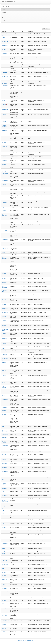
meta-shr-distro (5, 282)
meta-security (5, 579)
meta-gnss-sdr (5, 399)
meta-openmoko (5, 153)
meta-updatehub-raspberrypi (4, 209)
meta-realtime (5, 561)
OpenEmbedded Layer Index (9, 2)
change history (21, 641)
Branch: (5, 6)
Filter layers (46, 29)
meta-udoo (4, 196)
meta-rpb (4, 279)
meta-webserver (5, 621)
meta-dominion (5, 312)
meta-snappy (4, 589)
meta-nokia (4, 142)
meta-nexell (4, 137)
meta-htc (3, 100)
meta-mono (4, 488)
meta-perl (4, 528)
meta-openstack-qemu (4, 512)
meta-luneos (4, 243)
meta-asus (4, 65)
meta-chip (4, 69)
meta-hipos (4, 91)
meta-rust (4, 576)
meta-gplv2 (4, 414)
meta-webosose (5, 294)
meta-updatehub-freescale (4, 202)
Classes (4, 18)
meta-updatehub (5, 609)
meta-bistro (4, 362)
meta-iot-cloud (5, 445)
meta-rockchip (5, 174)
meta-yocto (4, 299)
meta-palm (4, 157)
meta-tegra (4, 188)
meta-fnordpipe (5, 239)
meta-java (4, 452)
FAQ (32, 641)
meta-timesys (4, 333)
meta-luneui (4, 464)
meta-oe (3, 38)
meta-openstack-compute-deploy (5, 500)
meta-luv (3, 252)
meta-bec (4, 234)
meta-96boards (5, 42)
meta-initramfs (5, 434)
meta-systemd (5, 597)
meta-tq (3, 192)
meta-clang (4, 370)
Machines (4, 15)
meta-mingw (4, 320)
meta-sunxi (4, 184)
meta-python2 (5, 543)
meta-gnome (4, 344)
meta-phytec (4, 161)
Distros (4, 21)
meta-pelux (4, 264)
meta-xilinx (4, 221)
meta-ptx (3, 535)
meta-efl (3, 382)
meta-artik (4, 61)
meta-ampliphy (5, 230)
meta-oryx (4, 255)
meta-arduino (4, 57)
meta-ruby (4, 572)
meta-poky (4, 273)
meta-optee (4, 516)
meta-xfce (4, 629)
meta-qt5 (4, 554)
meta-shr (4, 585)
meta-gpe (4, 411)
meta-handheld (5, 86)
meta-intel (4, 104)
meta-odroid (4, 146)
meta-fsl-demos (5, 390)
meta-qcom (4, 165)
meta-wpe (4, 625)
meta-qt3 (4, 548)
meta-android (4, 351)
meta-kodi (4, 454)
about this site (28, 641)
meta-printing (4, 531)
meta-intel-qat (5, 437)
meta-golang (4, 407)
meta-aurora (4, 355)
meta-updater (4, 338)
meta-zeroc (4, 632)
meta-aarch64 (5, 45)
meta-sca (4, 325)
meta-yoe (4, 305)
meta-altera (4, 53)
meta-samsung (5, 180)
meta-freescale (5, 73)
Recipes (4, 12)
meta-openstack (5, 496)
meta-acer (4, 49)
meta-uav (4, 600)
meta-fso (3, 395)
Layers (4, 10)
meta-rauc (4, 557)
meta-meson (4, 130)
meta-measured (5, 471)
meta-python (4, 540)
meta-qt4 (4, 551)
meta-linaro (4, 316)
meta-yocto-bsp (5, 225)
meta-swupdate (5, 592)
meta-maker (4, 467)
